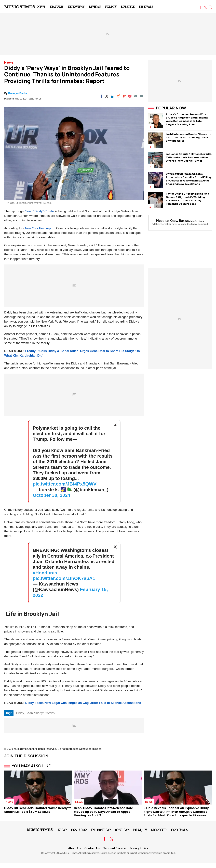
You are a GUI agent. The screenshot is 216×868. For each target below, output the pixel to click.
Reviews (95, 6)
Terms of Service (114, 848)
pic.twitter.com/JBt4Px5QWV (65, 484)
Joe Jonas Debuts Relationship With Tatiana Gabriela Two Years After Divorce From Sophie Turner (189, 157)
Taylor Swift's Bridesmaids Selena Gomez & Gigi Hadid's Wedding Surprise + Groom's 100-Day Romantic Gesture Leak (187, 199)
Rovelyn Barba (18, 93)
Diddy (20, 713)
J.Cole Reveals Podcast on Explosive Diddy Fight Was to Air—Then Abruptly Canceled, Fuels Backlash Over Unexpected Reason (176, 812)
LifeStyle (128, 6)
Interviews (76, 6)
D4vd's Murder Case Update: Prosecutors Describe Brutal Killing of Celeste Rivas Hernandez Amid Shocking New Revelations (188, 179)
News (41, 6)
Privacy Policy (139, 848)
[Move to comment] (142, 96)
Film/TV (111, 6)
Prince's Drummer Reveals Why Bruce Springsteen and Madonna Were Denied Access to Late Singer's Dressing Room (187, 119)
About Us (74, 848)
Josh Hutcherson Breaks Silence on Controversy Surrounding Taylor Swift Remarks (188, 137)
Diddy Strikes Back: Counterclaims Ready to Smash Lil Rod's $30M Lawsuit (38, 810)
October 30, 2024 (51, 495)
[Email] (136, 96)
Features (57, 6)
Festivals (146, 6)
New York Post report (40, 228)
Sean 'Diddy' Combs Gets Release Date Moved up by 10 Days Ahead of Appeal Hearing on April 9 (103, 812)
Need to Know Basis (172, 221)
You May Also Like (31, 766)
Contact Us (92, 848)
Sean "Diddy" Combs (40, 211)
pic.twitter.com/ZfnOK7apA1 (64, 578)
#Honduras (45, 573)
